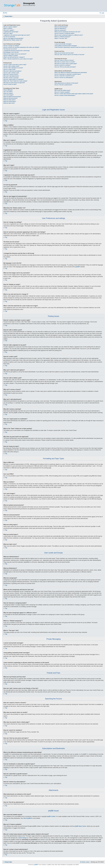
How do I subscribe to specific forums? (65, 76)
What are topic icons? (9, 103)
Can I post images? (9, 95)
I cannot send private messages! (63, 44)
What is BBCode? (8, 90)
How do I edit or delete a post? (11, 66)
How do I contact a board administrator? (65, 95)
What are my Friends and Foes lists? (64, 53)
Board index (9, 862)
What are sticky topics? (9, 100)
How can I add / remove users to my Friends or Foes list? (69, 55)
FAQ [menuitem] (6, 13)
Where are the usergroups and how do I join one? (67, 32)
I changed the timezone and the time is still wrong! (16, 51)
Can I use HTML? (8, 92)
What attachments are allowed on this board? (66, 83)
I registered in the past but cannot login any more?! (17, 35)
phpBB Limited (51, 816)
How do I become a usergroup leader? (64, 33)
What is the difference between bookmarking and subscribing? (71, 72)
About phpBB (27, 818)
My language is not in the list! (11, 52)
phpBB (77, 267)
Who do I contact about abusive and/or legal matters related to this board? (74, 94)
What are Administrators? (61, 27)
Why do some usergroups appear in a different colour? (69, 35)
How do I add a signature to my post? (13, 68)
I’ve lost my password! (9, 37)
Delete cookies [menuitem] (86, 862)
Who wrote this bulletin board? (62, 90)
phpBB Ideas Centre (80, 826)
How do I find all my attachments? (63, 85)
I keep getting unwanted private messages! (66, 46)
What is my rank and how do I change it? (14, 57)
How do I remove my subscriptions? (64, 77)
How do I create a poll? (9, 69)
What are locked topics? (10, 101)
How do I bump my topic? (10, 84)
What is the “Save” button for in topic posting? (15, 81)
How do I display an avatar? (11, 56)
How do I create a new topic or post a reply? (15, 65)
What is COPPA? (8, 28)
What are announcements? (10, 98)
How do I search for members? (62, 65)
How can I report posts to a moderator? (14, 79)
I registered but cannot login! (11, 32)
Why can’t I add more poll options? (12, 71)
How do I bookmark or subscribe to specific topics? (68, 74)
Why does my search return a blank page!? (66, 64)
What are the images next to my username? (15, 54)
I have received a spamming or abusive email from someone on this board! (74, 47)
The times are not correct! (10, 49)
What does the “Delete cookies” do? (13, 40)
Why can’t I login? (8, 33)
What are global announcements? (12, 97)
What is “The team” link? (61, 38)
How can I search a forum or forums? (64, 60)
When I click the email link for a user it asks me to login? (18, 59)
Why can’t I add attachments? (11, 76)
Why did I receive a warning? (11, 78)
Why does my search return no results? (65, 62)
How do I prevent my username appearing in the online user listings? (21, 47)
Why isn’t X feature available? (62, 92)
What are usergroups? (60, 30)
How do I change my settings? (11, 46)
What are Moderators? (60, 28)
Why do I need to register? (10, 27)
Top (6, 121)
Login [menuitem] (103, 13)
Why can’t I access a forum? (11, 74)
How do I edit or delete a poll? (11, 73)
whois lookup (22, 838)
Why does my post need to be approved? (14, 83)
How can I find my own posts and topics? (65, 67)
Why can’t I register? (9, 30)
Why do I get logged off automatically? (13, 38)
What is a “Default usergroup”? (62, 37)
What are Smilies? (8, 93)
